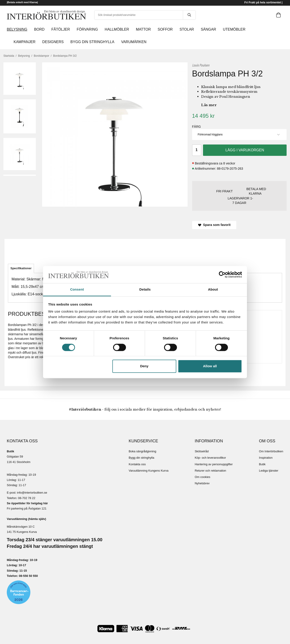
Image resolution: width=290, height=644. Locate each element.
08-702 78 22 (27, 498)
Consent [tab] (77, 290)
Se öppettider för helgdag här (27, 503)
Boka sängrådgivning (142, 451)
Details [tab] (145, 290)
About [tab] (213, 290)
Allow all (210, 366)
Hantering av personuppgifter (214, 464)
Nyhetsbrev (202, 483)
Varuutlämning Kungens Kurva (149, 471)
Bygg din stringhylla (141, 458)
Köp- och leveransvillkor (210, 458)
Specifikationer (21, 268)
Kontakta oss (137, 464)
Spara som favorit (214, 225)
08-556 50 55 (28, 576)
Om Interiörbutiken (271, 451)
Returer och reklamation (210, 471)
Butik (262, 464)
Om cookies (202, 477)
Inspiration (266, 458)
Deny (144, 366)
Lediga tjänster (269, 471)
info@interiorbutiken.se (32, 493)
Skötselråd (202, 451)
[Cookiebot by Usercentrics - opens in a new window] (222, 274)
